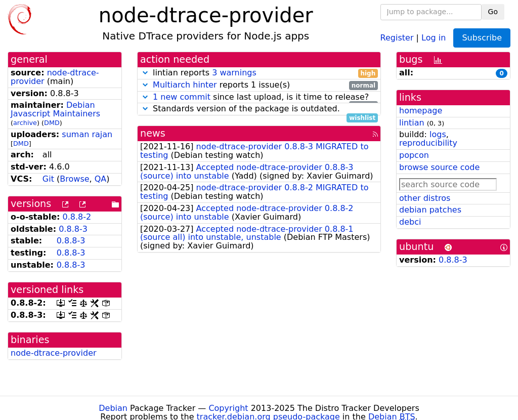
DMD (52, 123)
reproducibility (428, 143)
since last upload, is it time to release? (259, 97)
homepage (421, 111)
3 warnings (234, 73)
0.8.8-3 (73, 229)
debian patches (430, 210)
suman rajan (87, 134)
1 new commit (182, 97)
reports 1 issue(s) (259, 85)
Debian (113, 408)
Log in (434, 37)
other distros (425, 198)
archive (25, 123)
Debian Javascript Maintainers (55, 109)
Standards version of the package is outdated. (259, 109)
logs (438, 134)
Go (493, 12)
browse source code (439, 167)
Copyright (228, 408)
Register (397, 37)
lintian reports (259, 73)
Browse (74, 179)
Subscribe (482, 38)
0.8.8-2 (77, 217)
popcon (414, 155)
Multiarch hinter (185, 85)
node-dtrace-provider (54, 353)
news (153, 133)
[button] (145, 73)
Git (48, 179)
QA (101, 179)
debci (410, 222)
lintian (412, 123)
